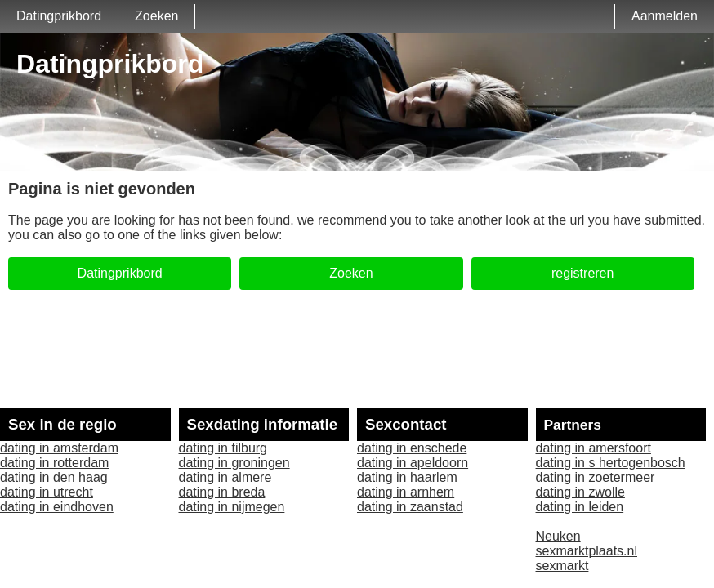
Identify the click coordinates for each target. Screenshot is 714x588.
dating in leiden (580, 507)
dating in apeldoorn (413, 463)
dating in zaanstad (410, 507)
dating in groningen (234, 463)
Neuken (558, 536)
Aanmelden (665, 16)
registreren (582, 273)
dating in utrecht (47, 492)
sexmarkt (562, 566)
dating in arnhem (406, 492)
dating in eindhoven (57, 507)
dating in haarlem (407, 477)
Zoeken (156, 16)
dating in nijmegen (232, 507)
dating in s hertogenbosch (611, 463)
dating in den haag (54, 477)
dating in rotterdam (54, 463)
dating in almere (225, 477)
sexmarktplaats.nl (587, 551)
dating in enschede (412, 448)
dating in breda (222, 492)
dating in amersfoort (594, 448)
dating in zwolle (580, 492)
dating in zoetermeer (596, 477)
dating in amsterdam (59, 448)
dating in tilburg (223, 448)
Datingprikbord (59, 16)
